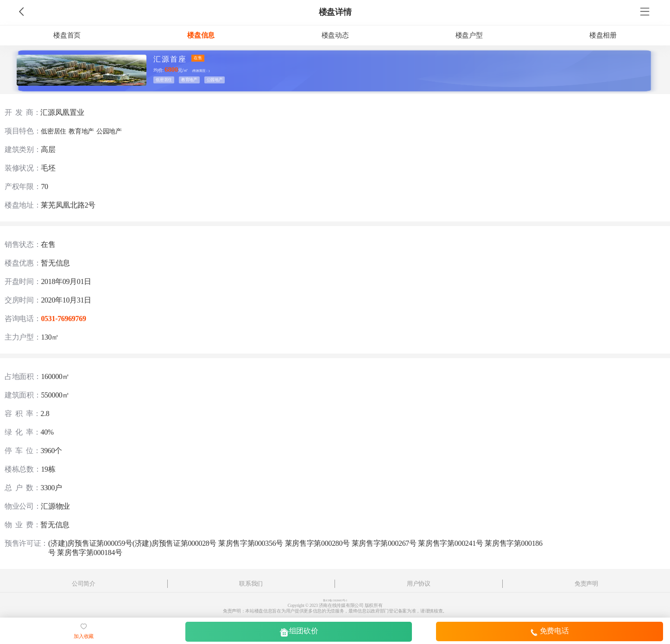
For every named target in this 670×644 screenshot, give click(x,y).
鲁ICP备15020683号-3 (335, 600)
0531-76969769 (63, 319)
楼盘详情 (335, 12)
